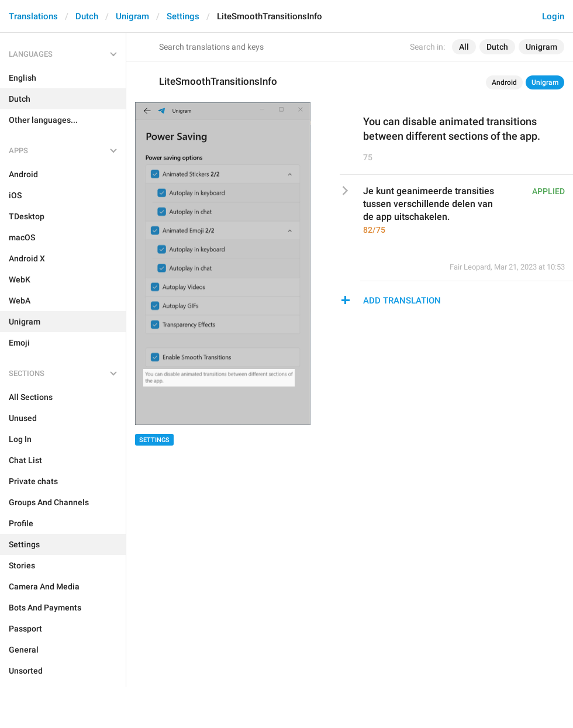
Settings (183, 16)
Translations (33, 16)
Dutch (87, 16)
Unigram (132, 16)
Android (504, 82)
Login (553, 16)
